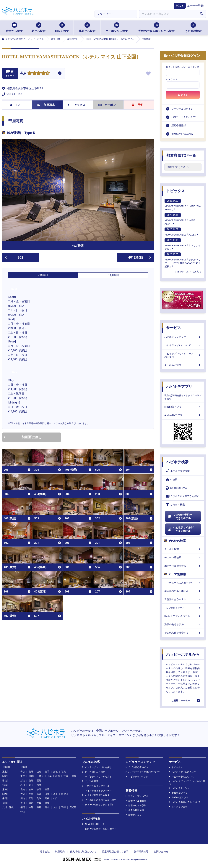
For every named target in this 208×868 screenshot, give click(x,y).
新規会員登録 (179, 125)
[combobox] (168, 14)
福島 (64, 772)
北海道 (24, 767)
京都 (39, 794)
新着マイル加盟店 (136, 801)
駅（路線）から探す (94, 772)
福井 (39, 785)
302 (14, 257)
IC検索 (172, 480)
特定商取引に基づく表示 (115, 852)
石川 (23, 785)
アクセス (76, 105)
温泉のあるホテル (183, 624)
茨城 (66, 776)
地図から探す (87, 28)
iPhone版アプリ (183, 407)
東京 (23, 776)
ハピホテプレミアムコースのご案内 (183, 355)
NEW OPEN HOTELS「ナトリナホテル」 (183, 244)
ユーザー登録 (195, 6)
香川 (23, 803)
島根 (47, 798)
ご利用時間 (113, 275)
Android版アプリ (183, 415)
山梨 (31, 781)
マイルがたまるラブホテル (97, 791)
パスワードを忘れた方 (183, 117)
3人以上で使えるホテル (183, 616)
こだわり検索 (175, 505)
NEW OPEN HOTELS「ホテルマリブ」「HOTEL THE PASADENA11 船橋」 (183, 260)
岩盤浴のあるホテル (183, 599)
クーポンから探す (117, 28)
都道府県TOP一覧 (181, 156)
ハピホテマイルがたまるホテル (181, 529)
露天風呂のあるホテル (183, 591)
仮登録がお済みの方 (182, 134)
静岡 (39, 789)
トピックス (175, 191)
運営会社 (45, 852)
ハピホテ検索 (177, 462)
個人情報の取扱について (83, 852)
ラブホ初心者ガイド (137, 767)
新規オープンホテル (137, 796)
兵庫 (31, 794)
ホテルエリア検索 (178, 471)
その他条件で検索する (183, 633)
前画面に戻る (23, 437)
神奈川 (32, 776)
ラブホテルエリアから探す (183, 496)
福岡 (23, 807)
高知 (47, 803)
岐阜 (31, 789)
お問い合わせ (161, 852)
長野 (39, 781)
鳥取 (39, 798)
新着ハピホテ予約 (136, 805)
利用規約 (60, 852)
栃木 (58, 776)
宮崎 (64, 807)
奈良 (55, 794)
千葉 (49, 776)
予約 (138, 105)
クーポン (107, 105)
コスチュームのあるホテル (183, 583)
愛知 (23, 789)
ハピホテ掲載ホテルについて (185, 802)
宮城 (55, 772)
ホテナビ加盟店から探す (96, 795)
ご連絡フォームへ (181, 700)
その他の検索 (193, 28)
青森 (23, 772)
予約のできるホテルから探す (156, 28)
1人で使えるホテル (183, 608)
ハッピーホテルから (183, 654)
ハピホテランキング (183, 337)
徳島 (31, 803)
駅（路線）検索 (177, 488)
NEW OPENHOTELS (93, 824)
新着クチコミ (134, 815)
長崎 (39, 807)
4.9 (23, 74)
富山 (31, 785)
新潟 (23, 781)
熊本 (47, 807)
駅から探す (39, 28)
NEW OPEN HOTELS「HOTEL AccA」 (180, 219)
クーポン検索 (183, 549)
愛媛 (39, 803)
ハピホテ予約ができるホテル (180, 517)
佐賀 (31, 807)
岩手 (47, 772)
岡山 (23, 798)
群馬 (74, 776)
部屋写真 (46, 105)
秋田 (31, 772)
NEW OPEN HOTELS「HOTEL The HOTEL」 (183, 205)
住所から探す (14, 28)
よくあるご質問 (183, 365)
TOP (15, 105)
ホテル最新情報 (135, 810)
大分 (55, 807)
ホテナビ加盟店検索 (183, 566)
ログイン (183, 95)
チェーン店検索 (183, 557)
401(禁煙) (139, 257)
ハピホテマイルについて (183, 345)
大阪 (23, 794)
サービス (174, 328)
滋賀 (47, 794)
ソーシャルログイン (182, 109)
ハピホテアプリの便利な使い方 (143, 772)
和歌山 (65, 794)
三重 (47, 789)
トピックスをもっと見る (188, 272)
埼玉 (41, 776)
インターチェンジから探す (97, 767)
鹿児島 (73, 807)
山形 (39, 772)
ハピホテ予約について (181, 777)
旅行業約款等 (141, 852)
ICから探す (62, 28)
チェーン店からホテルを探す (98, 805)
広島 (31, 798)
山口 (55, 798)
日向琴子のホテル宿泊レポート (99, 829)
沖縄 (23, 812)
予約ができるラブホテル (96, 786)
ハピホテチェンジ (179, 788)
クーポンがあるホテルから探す (99, 800)
